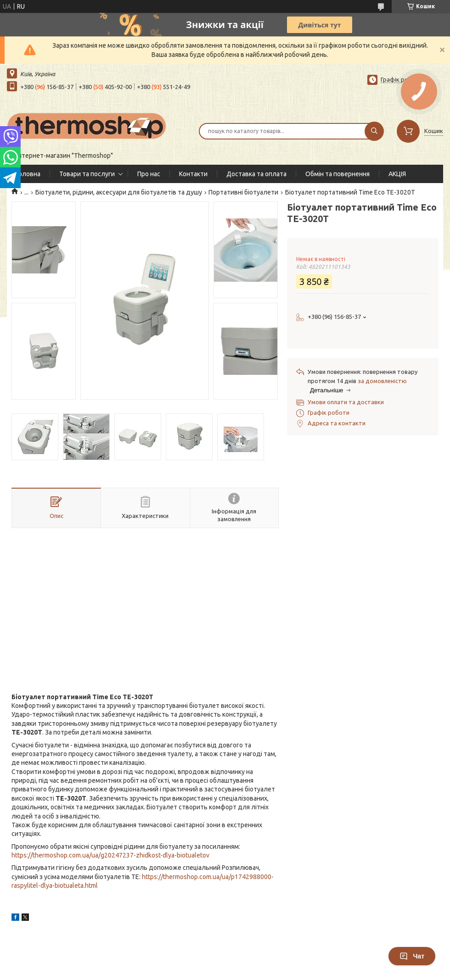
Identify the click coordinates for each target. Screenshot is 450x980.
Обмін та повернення (337, 174)
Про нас (149, 174)
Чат (412, 956)
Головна (28, 174)
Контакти (193, 174)
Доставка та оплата (256, 174)
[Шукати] (374, 131)
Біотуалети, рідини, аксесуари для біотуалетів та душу (119, 192)
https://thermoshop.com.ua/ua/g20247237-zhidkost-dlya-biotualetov (110, 855)
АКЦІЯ (397, 174)
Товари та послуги (87, 174)
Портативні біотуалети (243, 192)
